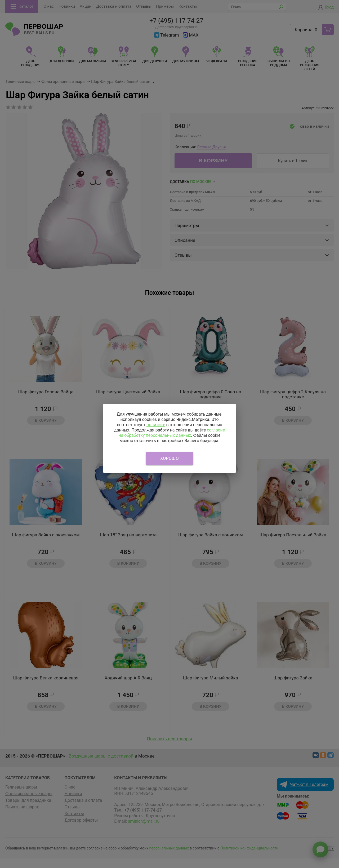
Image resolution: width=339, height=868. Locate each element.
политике (156, 425)
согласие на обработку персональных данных (172, 433)
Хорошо (169, 458)
